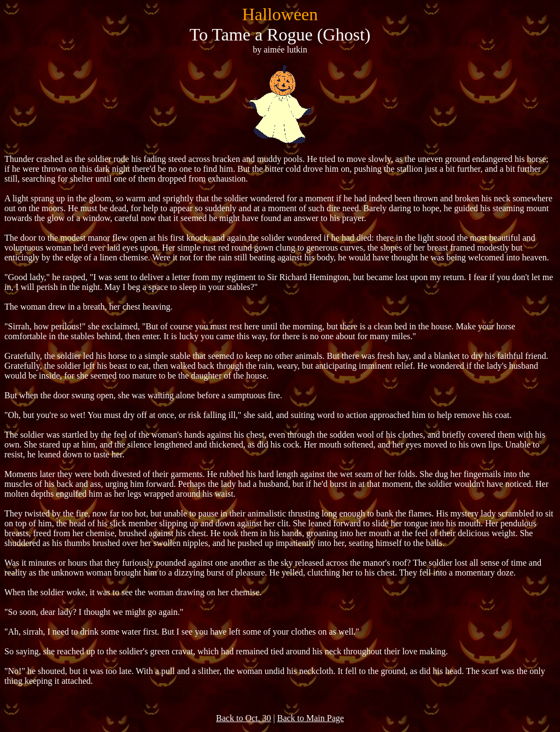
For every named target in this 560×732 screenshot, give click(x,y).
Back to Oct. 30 (243, 718)
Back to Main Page (311, 718)
